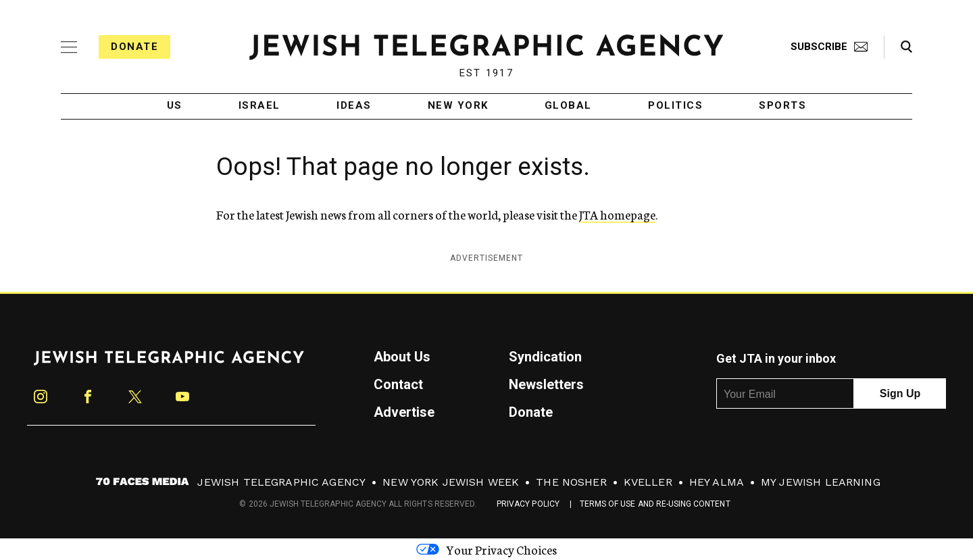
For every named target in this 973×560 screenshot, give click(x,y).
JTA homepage (617, 214)
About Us (402, 357)
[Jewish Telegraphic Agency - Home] (487, 47)
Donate (134, 47)
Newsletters (546, 384)
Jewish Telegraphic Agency (281, 482)
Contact (398, 384)
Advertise (404, 412)
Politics (675, 106)
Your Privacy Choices (487, 549)
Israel (259, 106)
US (175, 106)
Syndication (545, 357)
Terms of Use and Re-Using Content (655, 504)
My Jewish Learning (821, 482)
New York (458, 106)
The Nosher (571, 482)
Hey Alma (717, 482)
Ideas (354, 106)
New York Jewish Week (451, 482)
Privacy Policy (528, 504)
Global (568, 106)
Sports (782, 106)
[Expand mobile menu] (69, 47)
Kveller (648, 482)
